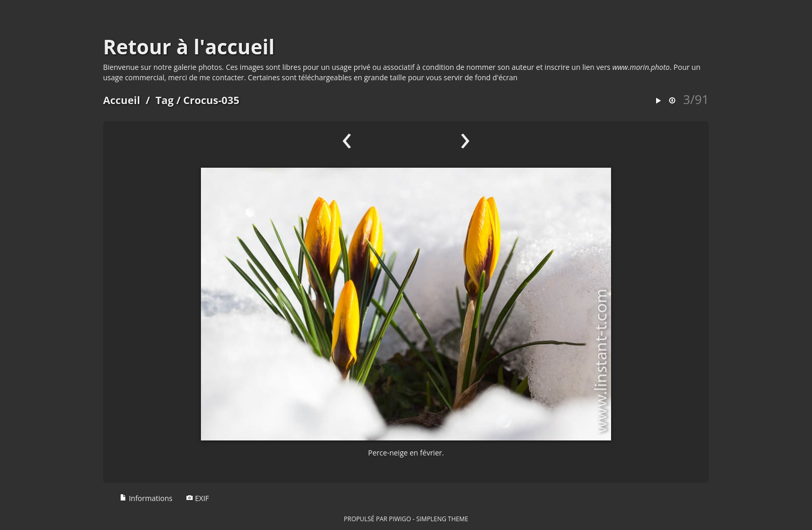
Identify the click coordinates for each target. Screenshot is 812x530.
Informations (146, 498)
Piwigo (400, 519)
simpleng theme (442, 519)
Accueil (122, 100)
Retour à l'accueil (189, 47)
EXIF (198, 498)
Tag (164, 100)
